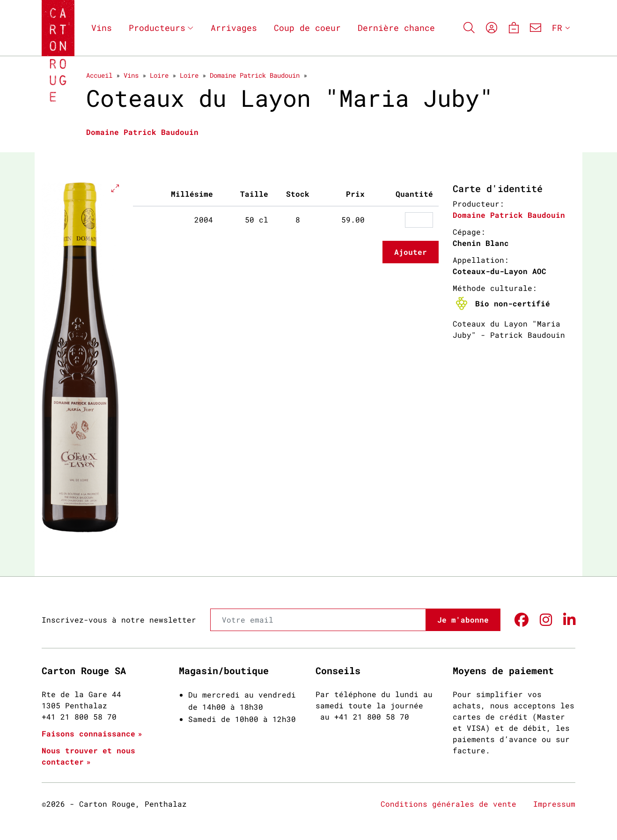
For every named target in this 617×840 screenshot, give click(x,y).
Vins (102, 28)
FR (557, 28)
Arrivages (234, 28)
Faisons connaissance (88, 733)
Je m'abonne (463, 620)
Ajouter (411, 252)
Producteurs (157, 28)
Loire (159, 75)
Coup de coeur (307, 28)
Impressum (554, 804)
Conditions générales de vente (448, 804)
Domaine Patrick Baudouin (255, 75)
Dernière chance (396, 28)
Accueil (99, 75)
